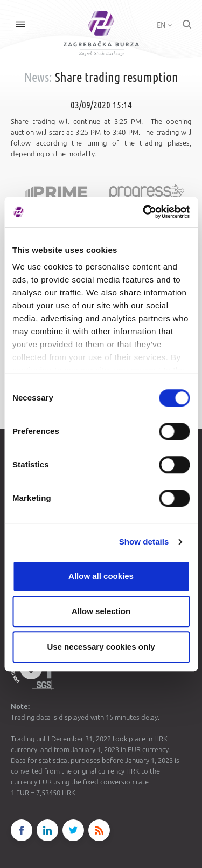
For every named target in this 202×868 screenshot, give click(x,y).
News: (38, 77)
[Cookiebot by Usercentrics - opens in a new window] (144, 212)
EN (164, 25)
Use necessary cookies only (101, 647)
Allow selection (101, 611)
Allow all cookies (101, 576)
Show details (144, 542)
